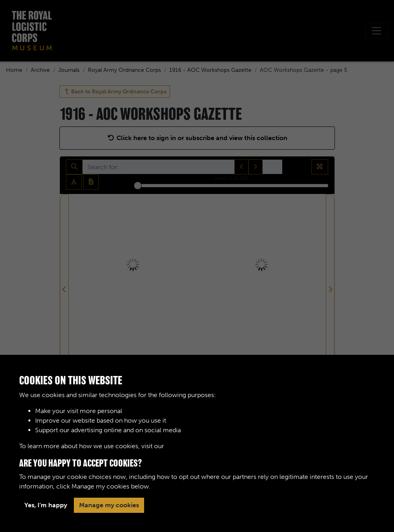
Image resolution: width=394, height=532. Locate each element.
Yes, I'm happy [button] (46, 505)
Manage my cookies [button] (109, 505)
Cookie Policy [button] (186, 446)
